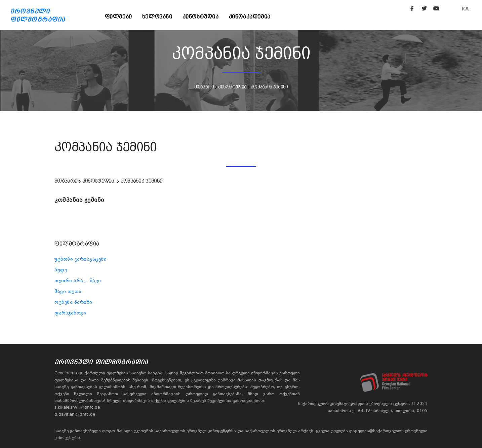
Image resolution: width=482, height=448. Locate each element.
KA (465, 9)
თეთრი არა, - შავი (78, 281)
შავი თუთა (68, 291)
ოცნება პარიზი (73, 302)
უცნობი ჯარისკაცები (81, 259)
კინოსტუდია (201, 17)
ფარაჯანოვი (70, 313)
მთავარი (204, 87)
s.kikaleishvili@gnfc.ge (77, 407)
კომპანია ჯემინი (269, 87)
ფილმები (118, 17)
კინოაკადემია (250, 17)
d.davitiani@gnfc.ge (75, 414)
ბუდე (61, 270)
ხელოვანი (157, 17)
